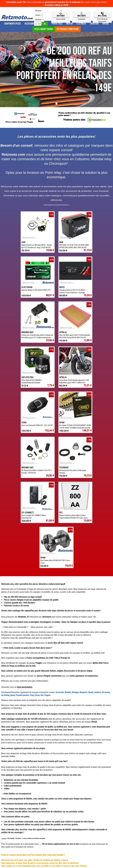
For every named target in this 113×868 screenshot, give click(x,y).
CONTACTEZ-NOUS (98, 781)
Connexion (81, 19)
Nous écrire (102, 21)
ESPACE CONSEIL (15, 781)
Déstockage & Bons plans (68, 29)
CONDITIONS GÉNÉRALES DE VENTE (56, 781)
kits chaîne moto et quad (25, 599)
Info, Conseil (102, 16)
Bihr (56, 499)
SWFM (75, 797)
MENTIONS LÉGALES (80, 781)
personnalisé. (27, 552)
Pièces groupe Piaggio (44, 29)
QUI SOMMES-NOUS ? (32, 781)
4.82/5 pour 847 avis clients (57, 803)
